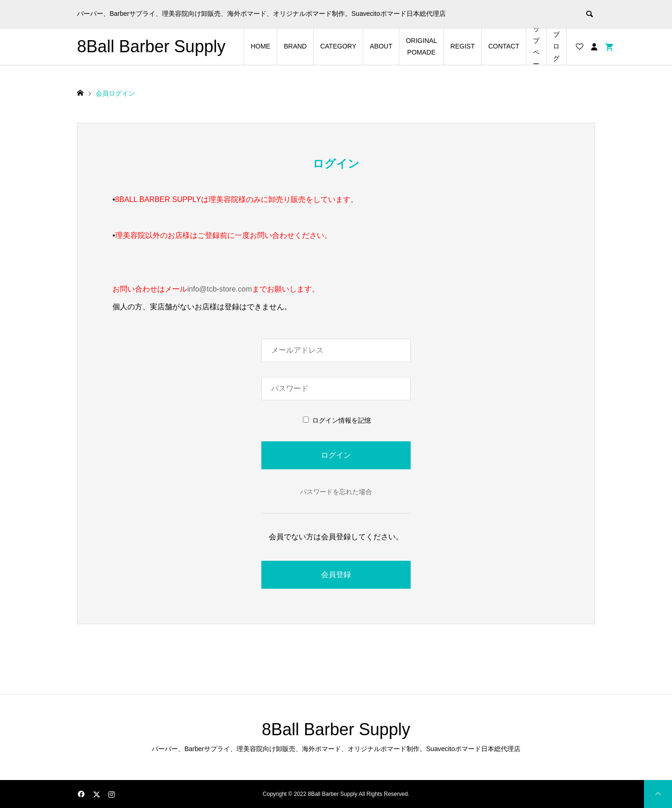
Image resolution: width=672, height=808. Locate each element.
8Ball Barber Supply (151, 46)
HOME (260, 46)
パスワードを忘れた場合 (336, 492)
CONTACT (504, 46)
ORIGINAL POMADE (422, 46)
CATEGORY (338, 46)
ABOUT (381, 46)
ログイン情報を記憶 (337, 420)
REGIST (462, 46)
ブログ (556, 46)
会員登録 (336, 575)
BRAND (295, 46)
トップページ (536, 47)
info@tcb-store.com (220, 289)
